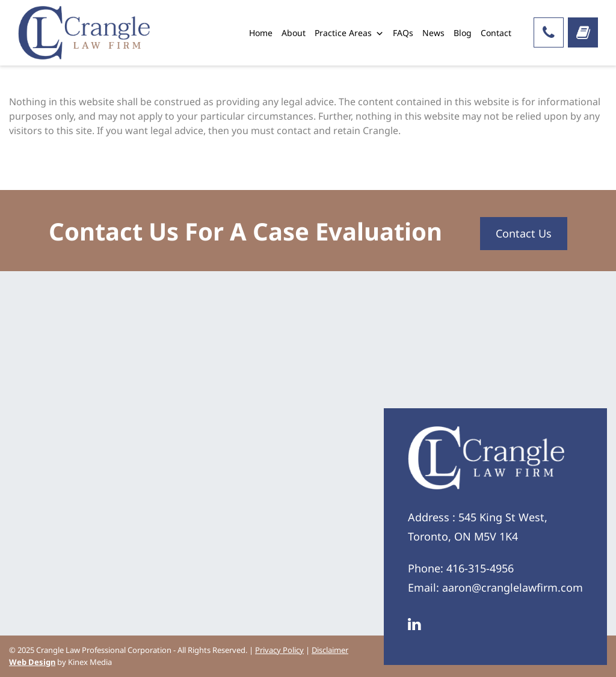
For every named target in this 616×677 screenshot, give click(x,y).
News (433, 33)
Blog (463, 33)
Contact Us (524, 233)
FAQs (403, 33)
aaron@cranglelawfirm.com (513, 587)
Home (261, 33)
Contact (496, 33)
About (294, 33)
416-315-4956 (480, 568)
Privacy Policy (279, 650)
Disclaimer (330, 650)
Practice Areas (349, 33)
